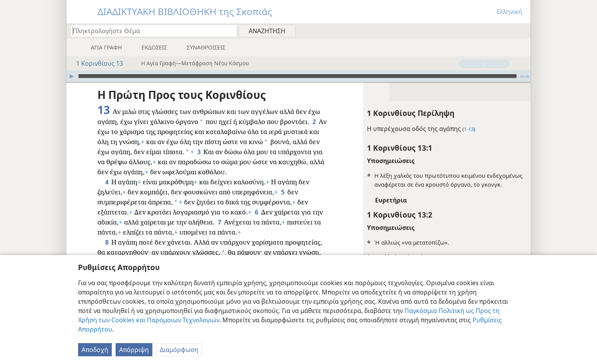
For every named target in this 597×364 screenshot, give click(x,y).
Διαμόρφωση (179, 350)
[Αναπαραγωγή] (72, 76)
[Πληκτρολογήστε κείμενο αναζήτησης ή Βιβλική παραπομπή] (150, 31)
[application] (298, 76)
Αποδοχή (95, 350)
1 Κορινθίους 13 (96, 63)
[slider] (298, 76)
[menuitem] (522, 31)
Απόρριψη (134, 350)
